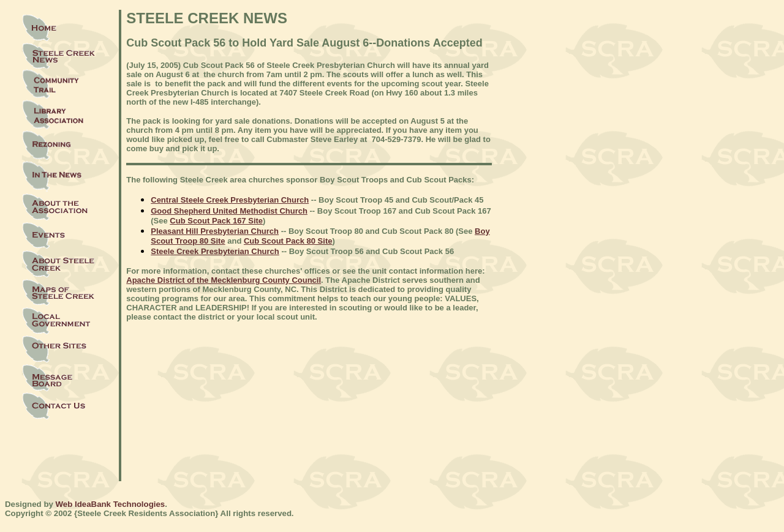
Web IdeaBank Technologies (111, 504)
